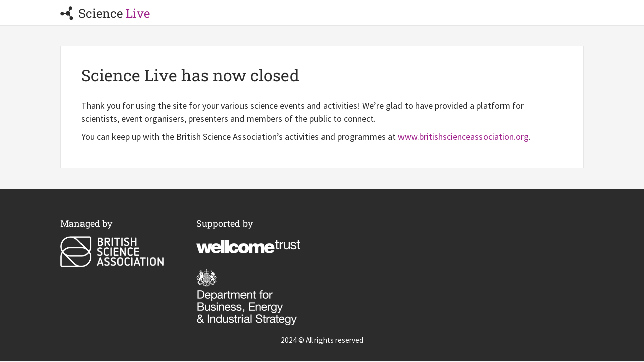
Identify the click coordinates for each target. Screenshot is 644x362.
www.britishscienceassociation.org (463, 137)
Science (105, 13)
